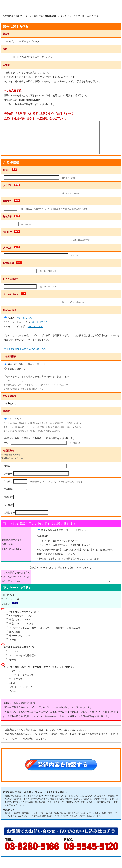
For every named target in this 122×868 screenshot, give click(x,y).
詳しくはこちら (24, 324)
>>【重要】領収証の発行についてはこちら (25, 355)
